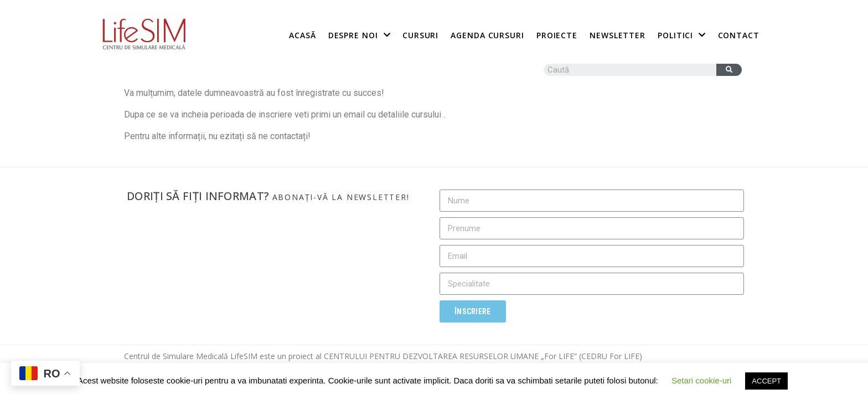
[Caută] (729, 70)
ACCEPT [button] (766, 381)
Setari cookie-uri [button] (701, 380)
